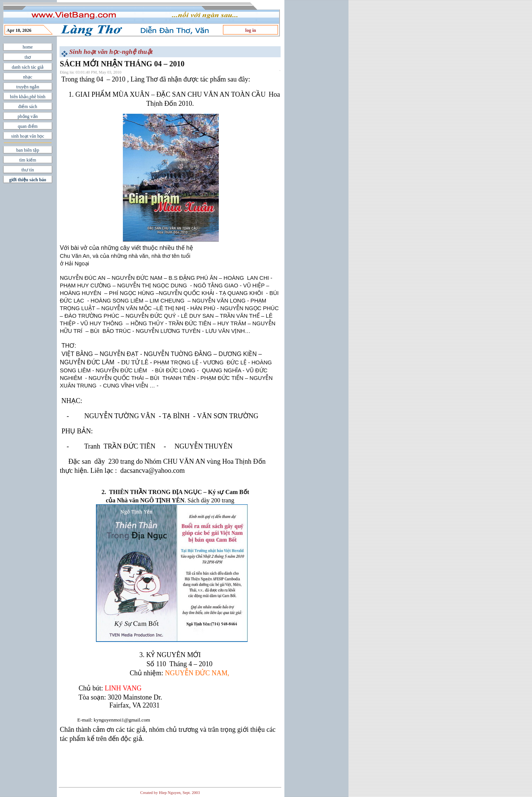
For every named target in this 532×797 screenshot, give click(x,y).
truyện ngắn (28, 87)
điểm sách (28, 107)
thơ (28, 57)
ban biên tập (28, 150)
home (28, 47)
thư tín (27, 170)
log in (251, 30)
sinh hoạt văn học (28, 136)
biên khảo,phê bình (27, 97)
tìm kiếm (28, 160)
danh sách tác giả (28, 67)
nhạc (28, 77)
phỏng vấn (28, 116)
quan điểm (28, 126)
